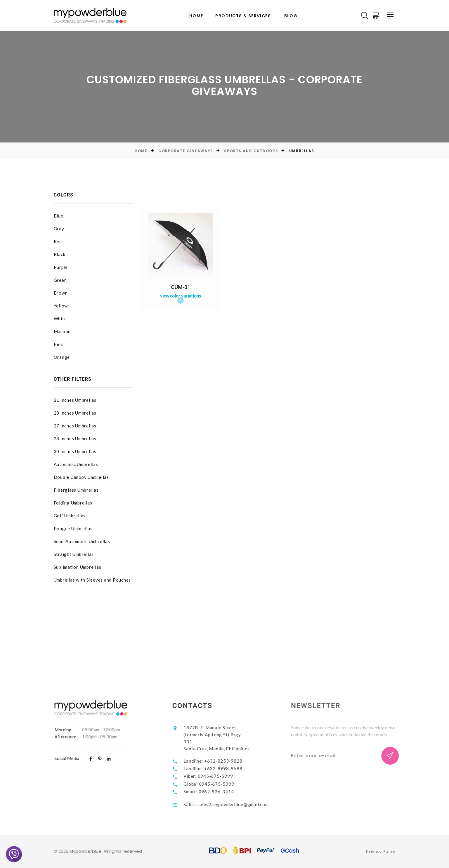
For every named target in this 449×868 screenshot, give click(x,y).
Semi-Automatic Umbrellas (82, 541)
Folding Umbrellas (73, 503)
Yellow (61, 306)
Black (60, 254)
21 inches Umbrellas (75, 400)
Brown (61, 293)
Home (196, 16)
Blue (59, 216)
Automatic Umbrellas (76, 464)
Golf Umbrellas (70, 516)
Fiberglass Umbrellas (76, 490)
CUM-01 (181, 287)
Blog (291, 16)
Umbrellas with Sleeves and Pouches (92, 580)
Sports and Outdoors (251, 151)
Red (58, 241)
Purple (61, 267)
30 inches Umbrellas (75, 451)
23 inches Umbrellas (75, 413)
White (60, 319)
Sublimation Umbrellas (78, 567)
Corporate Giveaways (186, 151)
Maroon (62, 331)
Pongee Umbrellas (73, 528)
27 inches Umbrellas (75, 426)
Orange (62, 357)
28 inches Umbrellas (75, 439)
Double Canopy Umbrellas (81, 477)
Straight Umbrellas (74, 554)
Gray (59, 229)
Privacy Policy (380, 851)
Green (60, 280)
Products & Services (243, 16)
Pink (58, 344)
